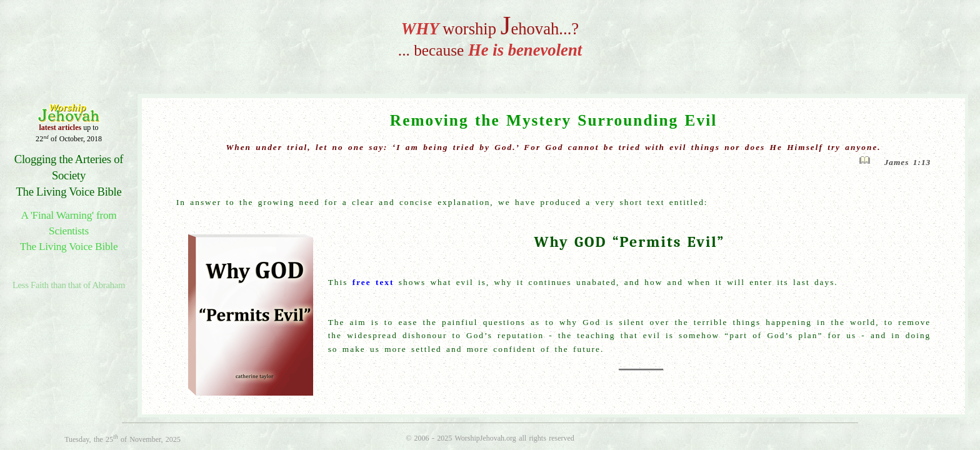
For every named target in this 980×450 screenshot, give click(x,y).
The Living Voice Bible (68, 192)
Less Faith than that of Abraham (69, 285)
